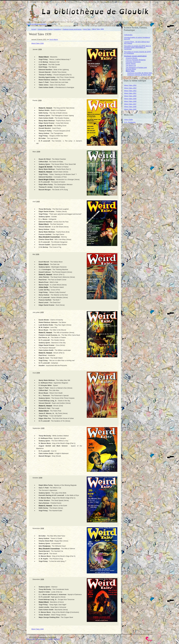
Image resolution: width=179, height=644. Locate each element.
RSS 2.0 (57, 639)
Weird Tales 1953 (130, 88)
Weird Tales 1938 (38, 43)
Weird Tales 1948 (130, 101)
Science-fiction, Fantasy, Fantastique (49, 29)
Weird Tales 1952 (130, 91)
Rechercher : (53, 24)
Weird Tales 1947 (130, 104)
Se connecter (41, 639)
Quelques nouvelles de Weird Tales (140, 73)
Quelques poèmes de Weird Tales (139, 75)
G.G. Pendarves (130, 122)
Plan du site (31, 639)
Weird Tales (87, 29)
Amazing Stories (132, 58)
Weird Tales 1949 (130, 99)
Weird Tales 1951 (130, 93)
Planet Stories (131, 64)
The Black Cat (131, 66)
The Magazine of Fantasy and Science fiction (136, 68)
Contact (49, 639)
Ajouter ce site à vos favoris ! (37, 24)
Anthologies (128, 35)
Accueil (34, 29)
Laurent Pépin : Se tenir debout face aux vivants (137, 43)
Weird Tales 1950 (130, 96)
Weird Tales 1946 (130, 107)
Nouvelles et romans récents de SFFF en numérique (138, 53)
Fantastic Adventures (133, 62)
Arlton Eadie (129, 120)
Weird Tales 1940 (38, 629)
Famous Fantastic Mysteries (136, 60)
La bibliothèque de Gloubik (115, 10)
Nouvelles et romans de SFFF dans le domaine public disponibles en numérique (138, 47)
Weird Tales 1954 (130, 85)
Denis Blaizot (54, 39)
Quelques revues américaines (72, 29)
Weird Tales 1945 (130, 109)
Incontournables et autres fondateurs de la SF (137, 38)
